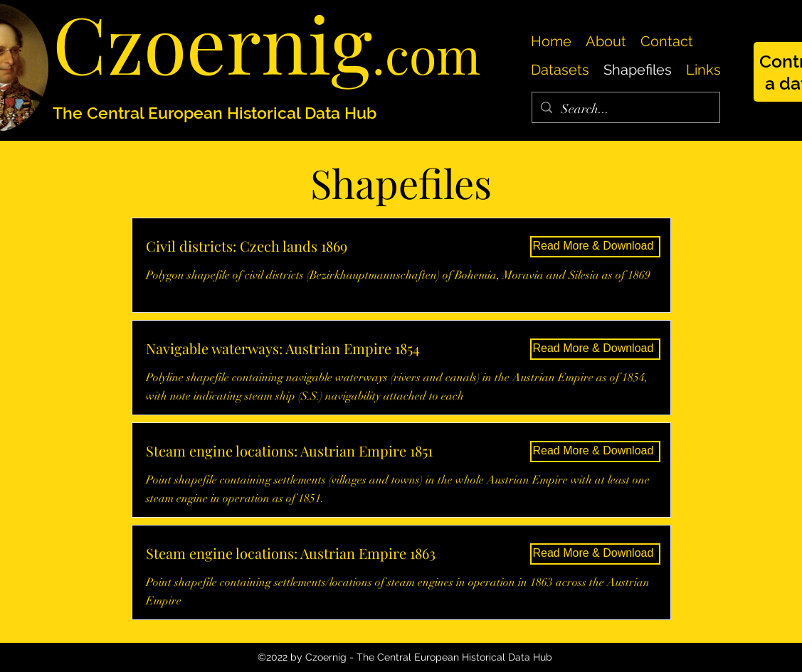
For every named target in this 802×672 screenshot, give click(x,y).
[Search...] (625, 110)
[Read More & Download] (595, 247)
